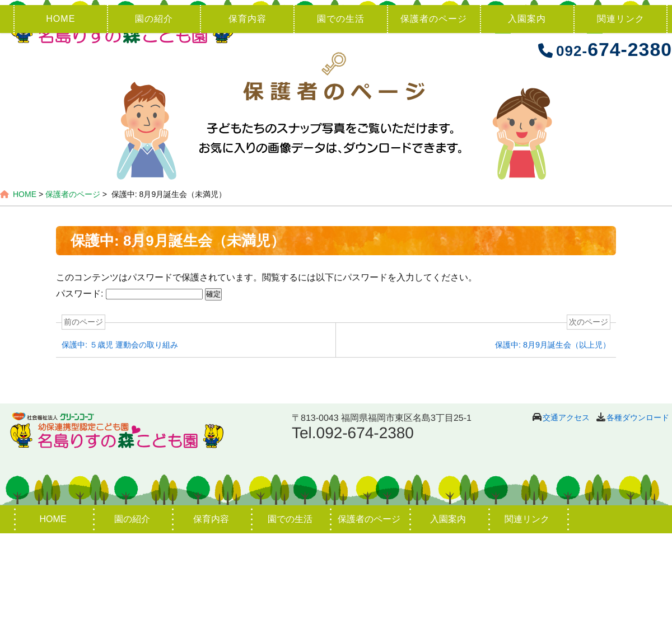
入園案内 (527, 114)
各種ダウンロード (638, 513)
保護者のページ (434, 114)
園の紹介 (154, 114)
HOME (60, 114)
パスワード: (129, 390)
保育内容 (248, 114)
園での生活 (341, 114)
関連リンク (621, 114)
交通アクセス (566, 513)
